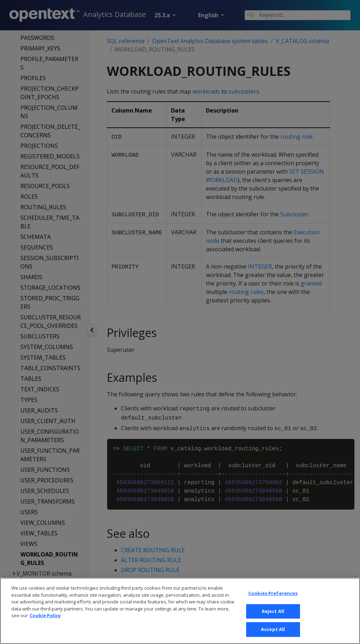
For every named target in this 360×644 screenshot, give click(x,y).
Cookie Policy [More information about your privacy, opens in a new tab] (45, 625)
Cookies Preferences (273, 603)
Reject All (273, 621)
